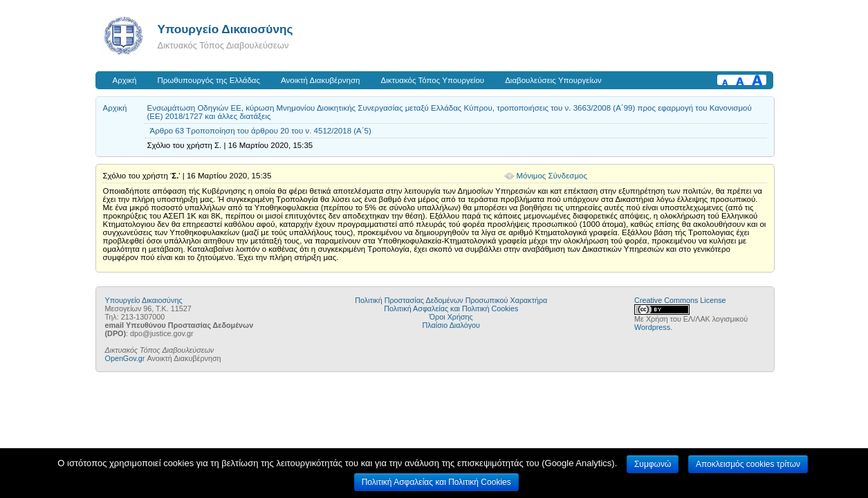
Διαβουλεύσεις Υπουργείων (553, 80)
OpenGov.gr (125, 358)
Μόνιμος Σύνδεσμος (552, 176)
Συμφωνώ (653, 464)
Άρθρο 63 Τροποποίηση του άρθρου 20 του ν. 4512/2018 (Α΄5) (261, 131)
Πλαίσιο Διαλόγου (451, 325)
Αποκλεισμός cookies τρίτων (748, 464)
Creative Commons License (680, 300)
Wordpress (652, 327)
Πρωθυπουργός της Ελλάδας (209, 80)
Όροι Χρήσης (451, 317)
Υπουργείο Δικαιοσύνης (225, 29)
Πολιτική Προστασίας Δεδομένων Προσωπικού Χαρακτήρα (451, 300)
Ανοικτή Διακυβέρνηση (320, 80)
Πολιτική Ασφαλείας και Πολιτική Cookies (451, 308)
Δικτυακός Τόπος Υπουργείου (432, 80)
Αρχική (125, 80)
